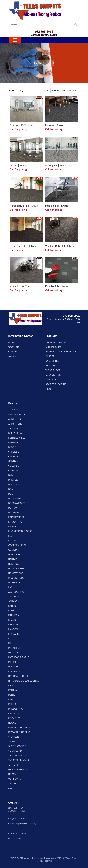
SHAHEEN (14, 737)
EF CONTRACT (16, 522)
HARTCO (13, 559)
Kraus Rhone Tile (20, 286)
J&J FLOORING (16, 592)
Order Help (14, 347)
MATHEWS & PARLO (19, 657)
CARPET (50, 356)
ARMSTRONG (15, 424)
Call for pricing (18, 129)
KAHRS (12, 606)
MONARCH (14, 671)
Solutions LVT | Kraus (22, 125)
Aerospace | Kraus (56, 165)
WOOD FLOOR (53, 370)
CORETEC (14, 470)
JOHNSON (14, 601)
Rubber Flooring (53, 347)
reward (12, 788)
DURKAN (13, 508)
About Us (13, 342)
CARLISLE (14, 452)
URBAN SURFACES (18, 770)
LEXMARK (13, 634)
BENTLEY (13, 442)
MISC (48, 389)
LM (10, 639)
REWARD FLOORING (19, 732)
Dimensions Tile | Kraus (23, 246)
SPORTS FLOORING (56, 384)
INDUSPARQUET (17, 578)
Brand (12, 90)
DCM (11, 489)
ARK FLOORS (15, 419)
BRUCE (12, 447)
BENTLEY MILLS (17, 438)
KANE (11, 611)
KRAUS (12, 620)
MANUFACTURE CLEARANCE (61, 352)
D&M (11, 475)
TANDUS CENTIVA (18, 756)
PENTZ (12, 695)
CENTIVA (13, 461)
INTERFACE (14, 583)
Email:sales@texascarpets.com (22, 824)
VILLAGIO (13, 784)
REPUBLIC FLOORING (20, 727)
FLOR (11, 536)
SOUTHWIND (15, 751)
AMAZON (13, 410)
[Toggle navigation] (15, 40)
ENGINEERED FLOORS (20, 531)
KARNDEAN (14, 615)
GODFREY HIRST (17, 545)
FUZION (12, 541)
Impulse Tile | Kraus (57, 206)
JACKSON (13, 597)
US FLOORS (15, 779)
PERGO (12, 699)
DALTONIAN (14, 485)
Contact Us (14, 352)
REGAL (12, 723)
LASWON (13, 625)
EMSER (12, 527)
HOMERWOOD (16, 573)
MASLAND (14, 653)
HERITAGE (14, 564)
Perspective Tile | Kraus (24, 206)
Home (38, 63)
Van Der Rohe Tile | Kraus (60, 246)
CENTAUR (13, 456)
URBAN (12, 774)
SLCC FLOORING (17, 746)
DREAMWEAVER (17, 503)
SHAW (11, 741)
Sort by (55, 90)
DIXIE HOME (15, 499)
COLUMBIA (14, 466)
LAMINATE (51, 380)
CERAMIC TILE (53, 375)
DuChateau (14, 513)
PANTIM (12, 685)
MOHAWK (13, 667)
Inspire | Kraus (18, 165)
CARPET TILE (52, 361)
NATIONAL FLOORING (20, 676)
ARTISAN (13, 428)
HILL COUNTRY (16, 569)
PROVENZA (14, 718)
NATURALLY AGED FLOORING (24, 681)
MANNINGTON (16, 648)
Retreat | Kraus (54, 125)
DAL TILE (13, 480)
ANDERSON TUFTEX (19, 414)
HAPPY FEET (15, 555)
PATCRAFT (14, 690)
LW (10, 643)
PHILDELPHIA (15, 709)
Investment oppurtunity (57, 342)
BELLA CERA (15, 433)
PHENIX (12, 704)
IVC (10, 587)
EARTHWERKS (16, 517)
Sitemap (12, 356)
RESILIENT (51, 366)
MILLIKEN (13, 662)
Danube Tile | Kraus (57, 286)
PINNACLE (14, 713)
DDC (11, 494)
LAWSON (13, 629)
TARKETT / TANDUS (18, 760)
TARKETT (13, 765)
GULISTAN (14, 550)
